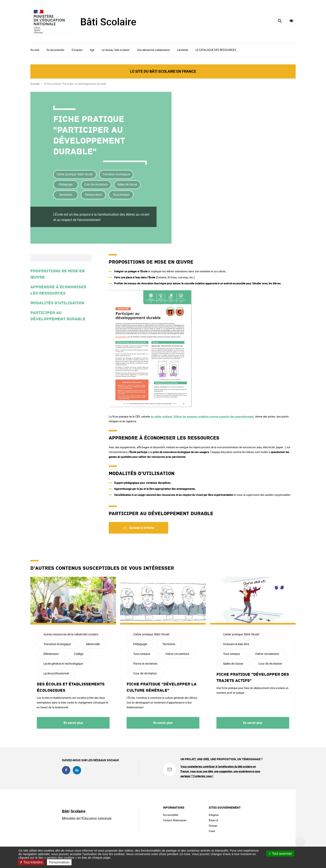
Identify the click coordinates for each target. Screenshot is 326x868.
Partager (291, 126)
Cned (212, 831)
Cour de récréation (96, 184)
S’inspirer (77, 50)
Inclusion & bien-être (236, 644)
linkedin (77, 770)
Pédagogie (66, 184)
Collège (79, 654)
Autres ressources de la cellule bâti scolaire (71, 634)
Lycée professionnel (56, 673)
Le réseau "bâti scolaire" (116, 50)
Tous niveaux (121, 195)
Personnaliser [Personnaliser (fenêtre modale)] (59, 862)
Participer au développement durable (58, 316)
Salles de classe (127, 184)
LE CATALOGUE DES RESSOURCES (216, 50)
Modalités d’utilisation (57, 303)
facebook (66, 770)
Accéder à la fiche (141, 528)
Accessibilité (291, 21)
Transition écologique (116, 174)
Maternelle (93, 644)
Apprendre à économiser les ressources (58, 290)
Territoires (169, 644)
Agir (92, 50)
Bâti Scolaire (108, 22)
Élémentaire (51, 654)
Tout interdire (31, 862)
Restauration (93, 195)
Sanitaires (66, 195)
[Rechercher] (280, 21)
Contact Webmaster (175, 820)
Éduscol (213, 820)
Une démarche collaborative (154, 50)
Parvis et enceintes (145, 664)
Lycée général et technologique (63, 664)
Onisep (213, 826)
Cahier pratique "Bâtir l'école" (75, 174)
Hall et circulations (177, 654)
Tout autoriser (280, 854)
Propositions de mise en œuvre (58, 274)
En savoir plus (73, 723)
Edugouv (214, 815)
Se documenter (55, 50)
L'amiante (183, 50)
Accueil (35, 50)
